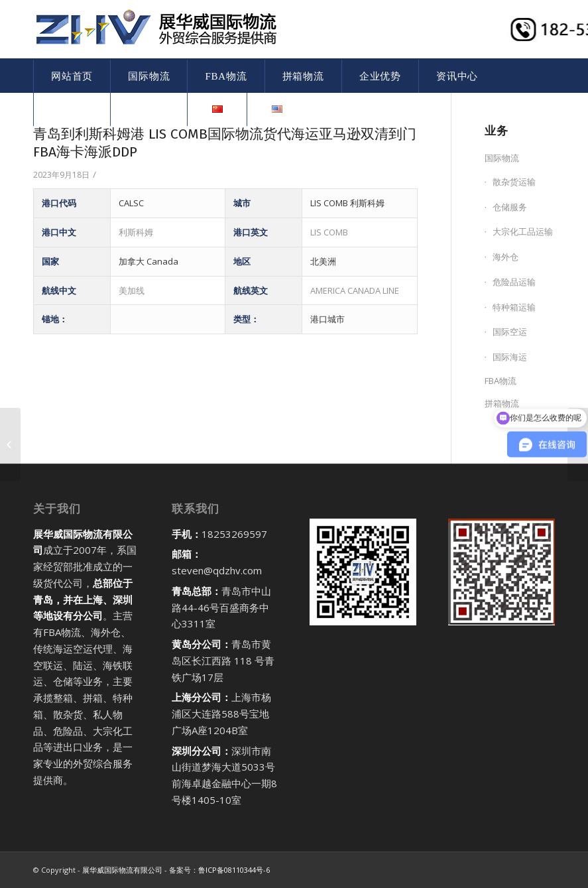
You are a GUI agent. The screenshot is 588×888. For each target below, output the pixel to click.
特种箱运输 (514, 307)
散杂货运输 (514, 182)
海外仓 (505, 257)
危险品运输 (514, 282)
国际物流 (502, 158)
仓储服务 (510, 207)
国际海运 (510, 357)
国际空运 (510, 332)
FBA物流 (500, 381)
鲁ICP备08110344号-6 (234, 870)
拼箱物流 (502, 403)
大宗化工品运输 (523, 231)
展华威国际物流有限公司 (122, 870)
